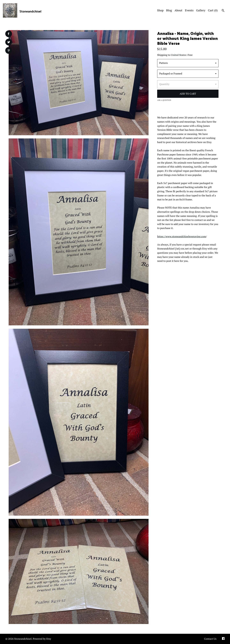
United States (178, 55)
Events (189, 10)
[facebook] (223, 639)
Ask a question (164, 100)
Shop (160, 10)
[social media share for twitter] (9, 42)
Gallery (201, 10)
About (178, 10)
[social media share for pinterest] (9, 51)
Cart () (213, 10)
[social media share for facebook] (8, 34)
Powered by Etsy (42, 639)
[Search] (223, 11)
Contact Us (210, 639)
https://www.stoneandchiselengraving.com (182, 236)
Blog (169, 10)
